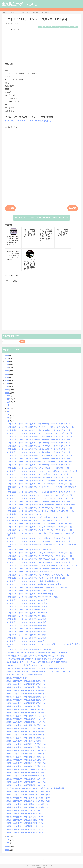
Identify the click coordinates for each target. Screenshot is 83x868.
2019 (7, 377)
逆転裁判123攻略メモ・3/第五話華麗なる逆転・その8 (26, 681)
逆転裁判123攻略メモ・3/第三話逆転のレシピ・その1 (26, 722)
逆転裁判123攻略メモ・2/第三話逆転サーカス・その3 (26, 779)
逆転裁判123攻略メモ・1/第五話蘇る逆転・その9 (25, 817)
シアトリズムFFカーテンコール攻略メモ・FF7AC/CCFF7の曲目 (31, 591)
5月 (9, 418)
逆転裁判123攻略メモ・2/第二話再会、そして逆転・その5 (28, 795)
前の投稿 (73, 208)
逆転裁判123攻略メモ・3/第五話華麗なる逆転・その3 (26, 697)
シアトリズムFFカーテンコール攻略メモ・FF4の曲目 (26, 632)
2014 (7, 393)
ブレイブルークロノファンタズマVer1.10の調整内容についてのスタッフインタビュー (38, 671)
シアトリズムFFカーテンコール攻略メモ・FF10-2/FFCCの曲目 (30, 594)
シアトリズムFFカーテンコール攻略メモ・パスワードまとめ (29, 550)
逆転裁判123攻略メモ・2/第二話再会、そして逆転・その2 (28, 804)
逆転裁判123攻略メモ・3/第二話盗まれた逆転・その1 (26, 738)
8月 (9, 408)
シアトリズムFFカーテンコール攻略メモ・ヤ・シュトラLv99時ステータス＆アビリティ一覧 (41, 492)
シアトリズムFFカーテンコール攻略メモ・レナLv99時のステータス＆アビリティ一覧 (38, 538)
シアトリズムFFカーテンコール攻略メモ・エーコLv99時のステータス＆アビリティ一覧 (39, 508)
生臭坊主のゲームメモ (19, 4)
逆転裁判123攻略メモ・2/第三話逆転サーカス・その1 (26, 785)
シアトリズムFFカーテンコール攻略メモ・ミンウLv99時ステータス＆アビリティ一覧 (38, 501)
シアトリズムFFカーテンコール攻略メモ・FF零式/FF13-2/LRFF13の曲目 (34, 584)
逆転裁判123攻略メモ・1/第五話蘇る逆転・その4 (25, 833)
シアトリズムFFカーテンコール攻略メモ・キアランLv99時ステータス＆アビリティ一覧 (39, 495)
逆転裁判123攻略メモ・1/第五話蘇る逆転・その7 (25, 823)
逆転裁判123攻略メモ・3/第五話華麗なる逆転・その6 (26, 687)
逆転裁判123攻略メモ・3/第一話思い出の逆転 (24, 741)
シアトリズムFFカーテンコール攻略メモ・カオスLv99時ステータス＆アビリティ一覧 (38, 459)
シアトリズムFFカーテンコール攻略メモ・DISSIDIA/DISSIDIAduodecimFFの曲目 (37, 588)
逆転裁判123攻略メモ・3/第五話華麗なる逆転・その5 (26, 690)
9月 (9, 405)
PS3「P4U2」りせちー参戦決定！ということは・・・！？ (28, 665)
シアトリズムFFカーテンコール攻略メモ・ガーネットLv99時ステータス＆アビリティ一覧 (40, 511)
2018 (7, 380)
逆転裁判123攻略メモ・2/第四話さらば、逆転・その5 (26, 754)
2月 (9, 840)
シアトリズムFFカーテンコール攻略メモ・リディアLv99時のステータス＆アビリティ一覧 (40, 559)
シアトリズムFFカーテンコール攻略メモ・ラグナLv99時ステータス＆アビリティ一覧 (38, 424)
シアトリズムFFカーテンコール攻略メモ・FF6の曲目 (26, 625)
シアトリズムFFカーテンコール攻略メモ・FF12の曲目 (27, 606)
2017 (7, 383)
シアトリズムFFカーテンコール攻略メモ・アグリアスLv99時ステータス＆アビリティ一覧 (40, 498)
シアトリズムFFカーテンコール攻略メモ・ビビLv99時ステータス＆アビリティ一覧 (38, 517)
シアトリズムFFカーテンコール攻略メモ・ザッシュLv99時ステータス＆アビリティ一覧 (39, 484)
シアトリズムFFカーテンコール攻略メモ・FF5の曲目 (26, 629)
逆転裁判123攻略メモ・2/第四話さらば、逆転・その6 (26, 750)
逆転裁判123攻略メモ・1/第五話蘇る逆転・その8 (25, 820)
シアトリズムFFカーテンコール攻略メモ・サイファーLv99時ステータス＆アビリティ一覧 (40, 427)
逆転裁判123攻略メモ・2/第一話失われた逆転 (24, 810)
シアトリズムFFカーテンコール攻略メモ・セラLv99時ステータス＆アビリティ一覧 (38, 468)
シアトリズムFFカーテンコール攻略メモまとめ (24, 514)
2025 (7, 358)
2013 (7, 847)
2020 (7, 374)
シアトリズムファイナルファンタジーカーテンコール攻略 (58, 27)
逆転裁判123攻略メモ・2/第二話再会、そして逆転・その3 (28, 801)
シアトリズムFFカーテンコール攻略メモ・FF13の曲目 (27, 603)
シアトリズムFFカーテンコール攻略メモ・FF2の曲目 (26, 635)
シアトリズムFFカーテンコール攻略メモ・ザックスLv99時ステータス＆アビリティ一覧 (39, 462)
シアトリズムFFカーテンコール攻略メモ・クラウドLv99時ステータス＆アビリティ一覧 (39, 530)
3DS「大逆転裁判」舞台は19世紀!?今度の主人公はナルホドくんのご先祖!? (35, 659)
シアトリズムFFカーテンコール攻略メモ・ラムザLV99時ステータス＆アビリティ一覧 (38, 562)
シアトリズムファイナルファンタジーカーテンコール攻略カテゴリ (41, 218)
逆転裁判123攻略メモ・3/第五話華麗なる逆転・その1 (26, 703)
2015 (7, 390)
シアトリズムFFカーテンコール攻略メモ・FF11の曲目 (27, 610)
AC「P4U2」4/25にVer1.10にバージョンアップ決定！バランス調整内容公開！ (36, 788)
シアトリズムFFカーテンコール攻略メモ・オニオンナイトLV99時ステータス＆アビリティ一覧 (42, 565)
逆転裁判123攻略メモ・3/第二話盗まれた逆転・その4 (26, 728)
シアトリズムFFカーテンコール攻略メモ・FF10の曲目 (27, 613)
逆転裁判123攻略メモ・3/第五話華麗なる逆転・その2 (26, 700)
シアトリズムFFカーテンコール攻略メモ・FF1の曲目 (26, 638)
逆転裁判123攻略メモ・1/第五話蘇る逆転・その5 (25, 829)
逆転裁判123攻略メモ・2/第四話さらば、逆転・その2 (26, 763)
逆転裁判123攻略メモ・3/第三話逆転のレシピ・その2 (26, 719)
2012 (7, 850)
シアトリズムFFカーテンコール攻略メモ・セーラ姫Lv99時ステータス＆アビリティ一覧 (39, 477)
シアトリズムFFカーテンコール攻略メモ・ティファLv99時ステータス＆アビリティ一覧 (39, 524)
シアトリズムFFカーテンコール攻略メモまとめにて (28, 121)
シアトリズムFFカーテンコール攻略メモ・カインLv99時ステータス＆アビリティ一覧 (38, 446)
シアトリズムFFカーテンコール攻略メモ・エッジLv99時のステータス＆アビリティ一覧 (39, 556)
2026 (7, 355)
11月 (9, 399)
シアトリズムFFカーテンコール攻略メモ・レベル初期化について (31, 572)
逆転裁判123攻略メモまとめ (17, 678)
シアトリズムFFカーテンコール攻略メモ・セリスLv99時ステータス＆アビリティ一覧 (38, 443)
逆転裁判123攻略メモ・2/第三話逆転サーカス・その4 (26, 776)
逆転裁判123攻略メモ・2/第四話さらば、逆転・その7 (26, 747)
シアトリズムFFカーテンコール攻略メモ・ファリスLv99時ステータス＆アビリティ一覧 (39, 553)
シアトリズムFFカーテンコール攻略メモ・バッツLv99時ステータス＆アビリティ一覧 (38, 569)
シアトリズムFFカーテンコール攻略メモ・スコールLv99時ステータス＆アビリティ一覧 (39, 433)
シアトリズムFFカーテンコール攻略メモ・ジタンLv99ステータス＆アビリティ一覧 (38, 575)
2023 (7, 365)
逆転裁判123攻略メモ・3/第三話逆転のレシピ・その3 (26, 716)
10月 (9, 402)
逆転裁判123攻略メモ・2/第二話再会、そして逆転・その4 (28, 798)
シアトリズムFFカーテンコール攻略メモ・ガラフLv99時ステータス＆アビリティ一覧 (38, 541)
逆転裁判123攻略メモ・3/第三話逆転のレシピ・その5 (26, 709)
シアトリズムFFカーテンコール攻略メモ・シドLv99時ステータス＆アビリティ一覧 (38, 474)
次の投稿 (10, 208)
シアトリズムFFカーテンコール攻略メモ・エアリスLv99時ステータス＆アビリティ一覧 (39, 527)
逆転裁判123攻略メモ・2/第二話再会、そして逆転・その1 (28, 807)
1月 (9, 843)
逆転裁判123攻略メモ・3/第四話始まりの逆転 (24, 706)
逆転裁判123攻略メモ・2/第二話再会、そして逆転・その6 (28, 792)
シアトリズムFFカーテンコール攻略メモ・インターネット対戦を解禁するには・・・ (38, 578)
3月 (9, 837)
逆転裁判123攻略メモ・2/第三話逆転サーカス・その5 (26, 773)
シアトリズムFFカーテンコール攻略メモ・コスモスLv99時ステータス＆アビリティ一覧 (39, 455)
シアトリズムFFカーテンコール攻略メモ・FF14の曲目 (27, 600)
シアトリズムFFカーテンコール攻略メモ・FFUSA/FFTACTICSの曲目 (33, 597)
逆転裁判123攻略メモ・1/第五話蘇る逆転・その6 (25, 826)
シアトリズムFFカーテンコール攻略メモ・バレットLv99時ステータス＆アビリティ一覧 (39, 481)
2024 (7, 361)
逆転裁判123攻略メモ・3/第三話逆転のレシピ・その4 (26, 713)
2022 (7, 368)
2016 (7, 387)
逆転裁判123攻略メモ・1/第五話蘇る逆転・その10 (25, 814)
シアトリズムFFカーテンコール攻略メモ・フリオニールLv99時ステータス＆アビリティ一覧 (41, 505)
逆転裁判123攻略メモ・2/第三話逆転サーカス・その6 (26, 769)
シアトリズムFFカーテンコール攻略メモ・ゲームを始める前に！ (31, 649)
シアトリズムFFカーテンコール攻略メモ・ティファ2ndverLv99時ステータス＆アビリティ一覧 (42, 471)
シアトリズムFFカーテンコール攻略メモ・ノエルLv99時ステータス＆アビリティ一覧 (38, 465)
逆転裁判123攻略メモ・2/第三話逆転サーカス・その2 (26, 782)
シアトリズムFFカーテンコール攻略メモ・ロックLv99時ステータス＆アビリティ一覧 (38, 452)
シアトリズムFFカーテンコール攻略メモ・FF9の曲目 (26, 616)
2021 (7, 371)
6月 (9, 415)
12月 (9, 396)
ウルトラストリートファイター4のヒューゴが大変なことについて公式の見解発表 (37, 662)
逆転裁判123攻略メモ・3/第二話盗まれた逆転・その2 (26, 735)
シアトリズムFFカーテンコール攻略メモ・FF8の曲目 (26, 619)
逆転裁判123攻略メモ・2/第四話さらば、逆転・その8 (26, 744)
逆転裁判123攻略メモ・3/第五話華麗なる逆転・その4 (26, 694)
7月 (9, 412)
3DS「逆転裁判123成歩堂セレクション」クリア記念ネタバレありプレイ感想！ (36, 656)
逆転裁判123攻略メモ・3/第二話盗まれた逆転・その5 (26, 725)
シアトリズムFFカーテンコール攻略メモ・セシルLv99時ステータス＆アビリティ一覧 (38, 449)
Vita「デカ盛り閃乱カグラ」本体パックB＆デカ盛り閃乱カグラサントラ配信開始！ (38, 653)
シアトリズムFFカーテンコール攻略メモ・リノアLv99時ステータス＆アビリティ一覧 (38, 430)
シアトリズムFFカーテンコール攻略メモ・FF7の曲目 (26, 622)
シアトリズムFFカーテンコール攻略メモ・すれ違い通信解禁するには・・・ (35, 581)
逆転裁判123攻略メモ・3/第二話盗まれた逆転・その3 (26, 732)
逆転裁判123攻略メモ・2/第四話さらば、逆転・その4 (26, 757)
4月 (9, 421)
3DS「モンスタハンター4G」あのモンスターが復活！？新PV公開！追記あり (35, 668)
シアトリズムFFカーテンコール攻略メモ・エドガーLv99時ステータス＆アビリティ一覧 (39, 436)
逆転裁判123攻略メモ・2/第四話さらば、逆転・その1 (26, 766)
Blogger (45, 860)
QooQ (45, 867)
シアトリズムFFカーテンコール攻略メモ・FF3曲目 (26, 641)
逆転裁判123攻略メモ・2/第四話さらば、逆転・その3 (26, 760)
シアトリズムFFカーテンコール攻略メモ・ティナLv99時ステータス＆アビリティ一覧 (38, 440)
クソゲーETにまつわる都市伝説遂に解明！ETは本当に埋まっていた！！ (33, 520)
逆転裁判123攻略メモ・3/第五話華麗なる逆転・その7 (26, 684)
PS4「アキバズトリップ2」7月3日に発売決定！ (24, 675)
